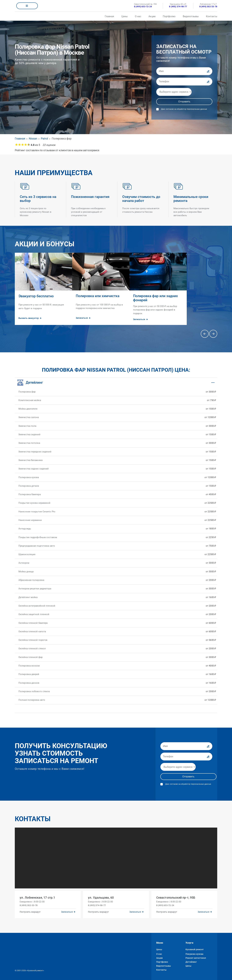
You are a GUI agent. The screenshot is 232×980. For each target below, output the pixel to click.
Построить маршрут (30, 912)
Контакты (212, 16)
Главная (109, 16)
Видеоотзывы (191, 16)
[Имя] (184, 71)
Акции (152, 16)
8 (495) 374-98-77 (178, 7)
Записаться (67, 912)
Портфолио (169, 16)
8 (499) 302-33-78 (208, 7)
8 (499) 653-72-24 (143, 7)
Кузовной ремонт (195, 949)
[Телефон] (184, 82)
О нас (138, 16)
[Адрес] (174, 92)
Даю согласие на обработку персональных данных (184, 109)
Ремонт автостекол (196, 958)
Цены (124, 16)
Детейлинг (191, 962)
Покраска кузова (194, 954)
